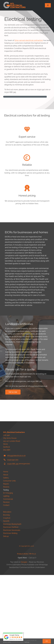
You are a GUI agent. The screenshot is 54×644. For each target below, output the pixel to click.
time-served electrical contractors (29, 40)
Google (24, 631)
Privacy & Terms (22, 623)
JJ (35, 623)
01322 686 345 (13, 533)
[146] (15, 3)
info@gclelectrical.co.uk (16, 525)
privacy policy (7, 642)
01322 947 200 (13, 529)
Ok (47, 641)
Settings (27, 642)
